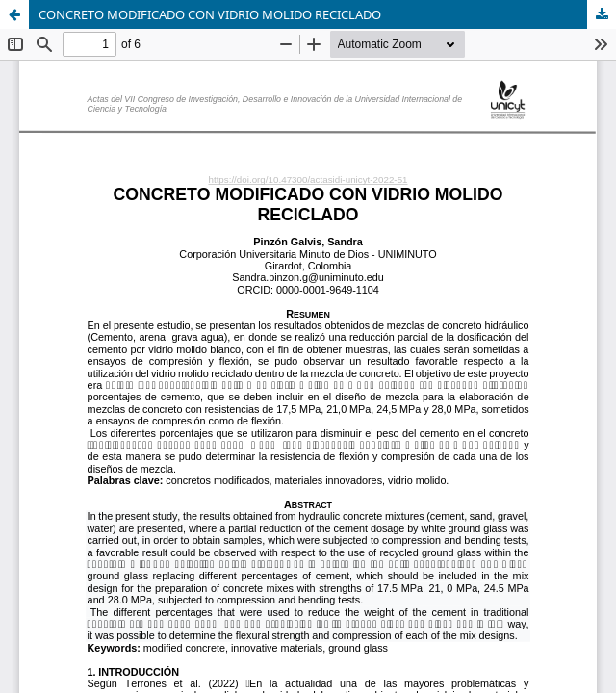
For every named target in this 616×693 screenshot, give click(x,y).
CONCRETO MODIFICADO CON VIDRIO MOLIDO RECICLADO (210, 14)
